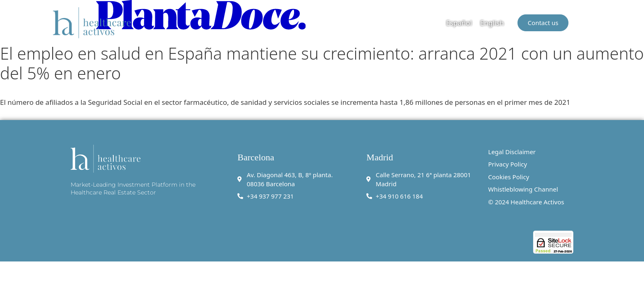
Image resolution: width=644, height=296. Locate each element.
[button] (586, 23)
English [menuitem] (492, 23)
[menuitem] (459, 23)
